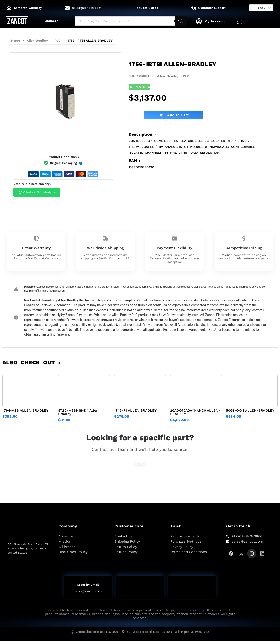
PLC (58, 41)
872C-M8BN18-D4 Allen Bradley (78, 412)
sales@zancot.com (88, 591)
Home (15, 41)
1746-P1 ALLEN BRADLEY (135, 410)
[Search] (181, 21)
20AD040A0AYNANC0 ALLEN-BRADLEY (195, 412)
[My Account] (199, 21)
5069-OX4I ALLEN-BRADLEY (250, 410)
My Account (215, 21)
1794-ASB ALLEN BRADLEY (25, 410)
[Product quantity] (135, 115)
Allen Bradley (37, 41)
